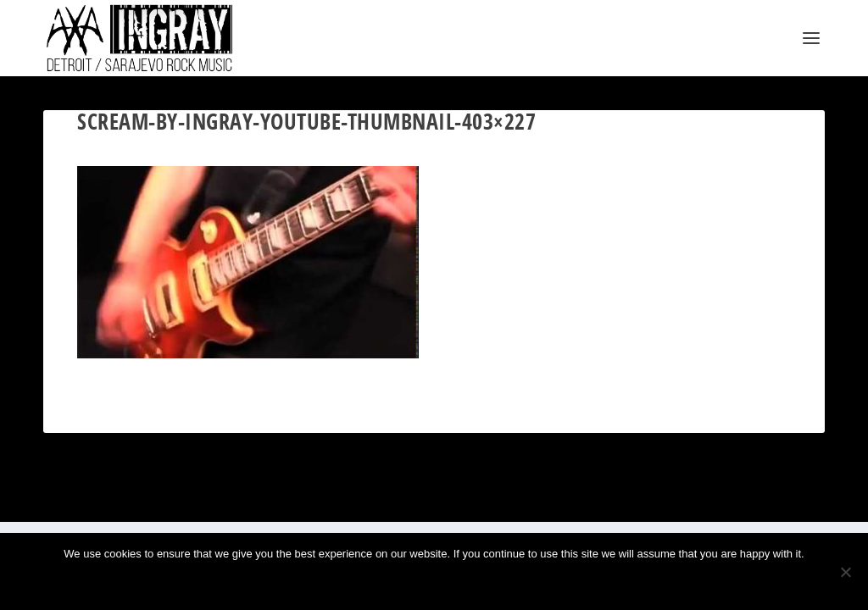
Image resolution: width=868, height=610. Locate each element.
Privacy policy (461, 582)
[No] (845, 572)
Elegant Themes (125, 502)
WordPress (231, 502)
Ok (378, 582)
